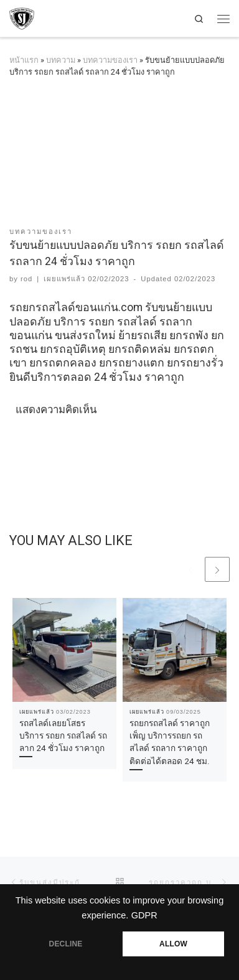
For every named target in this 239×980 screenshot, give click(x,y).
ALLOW (173, 944)
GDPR (144, 915)
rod (26, 279)
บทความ (61, 60)
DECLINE (66, 944)
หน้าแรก (24, 60)
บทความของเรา (110, 60)
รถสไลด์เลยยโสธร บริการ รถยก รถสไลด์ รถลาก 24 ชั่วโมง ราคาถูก (63, 736)
